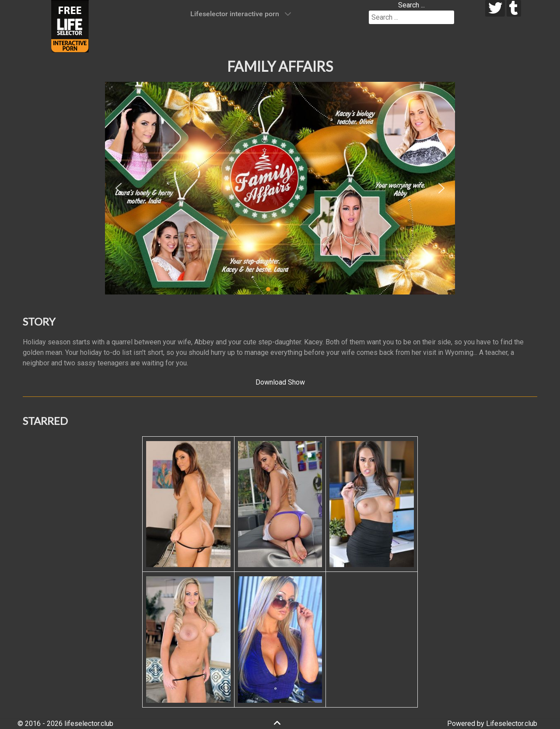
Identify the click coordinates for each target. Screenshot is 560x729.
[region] (280, 188)
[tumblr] (514, 8)
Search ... (411, 5)
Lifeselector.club (512, 724)
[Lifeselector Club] (70, 26)
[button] (119, 188)
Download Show (280, 382)
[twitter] (495, 8)
